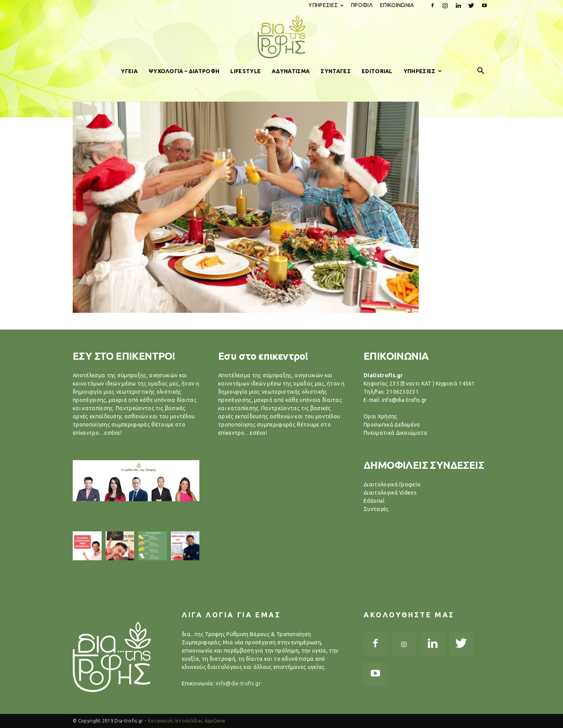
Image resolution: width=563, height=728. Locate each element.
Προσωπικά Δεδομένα (392, 425)
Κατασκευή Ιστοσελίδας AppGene (186, 721)
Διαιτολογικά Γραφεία (392, 484)
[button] (481, 71)
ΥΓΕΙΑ (129, 71)
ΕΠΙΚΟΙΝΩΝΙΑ (397, 5)
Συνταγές (376, 509)
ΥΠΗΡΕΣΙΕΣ (326, 5)
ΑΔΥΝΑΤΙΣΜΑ (291, 71)
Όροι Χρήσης (381, 416)
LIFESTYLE (246, 71)
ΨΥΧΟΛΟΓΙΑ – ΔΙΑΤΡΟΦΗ (184, 71)
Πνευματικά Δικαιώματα (396, 433)
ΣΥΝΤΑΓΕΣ (336, 71)
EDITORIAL (377, 71)
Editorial (374, 501)
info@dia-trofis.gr (238, 683)
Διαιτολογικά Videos (390, 493)
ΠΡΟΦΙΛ (362, 5)
